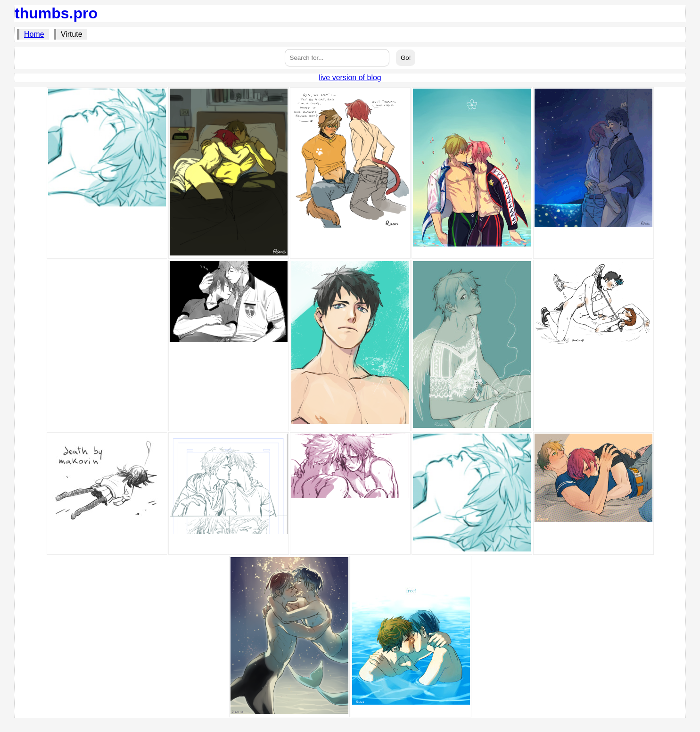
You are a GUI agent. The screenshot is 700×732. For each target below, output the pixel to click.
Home (34, 34)
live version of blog (350, 78)
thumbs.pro (56, 13)
